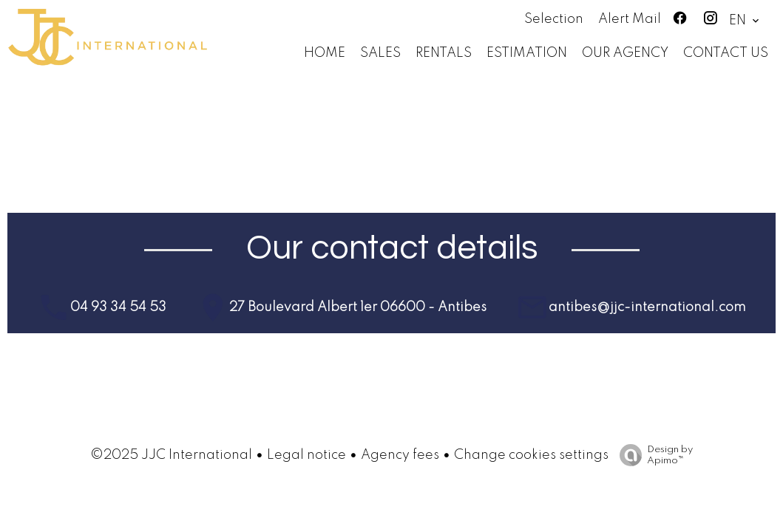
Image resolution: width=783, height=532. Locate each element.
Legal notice (306, 455)
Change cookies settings (531, 455)
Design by (652, 456)
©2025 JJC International (171, 455)
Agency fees (400, 455)
